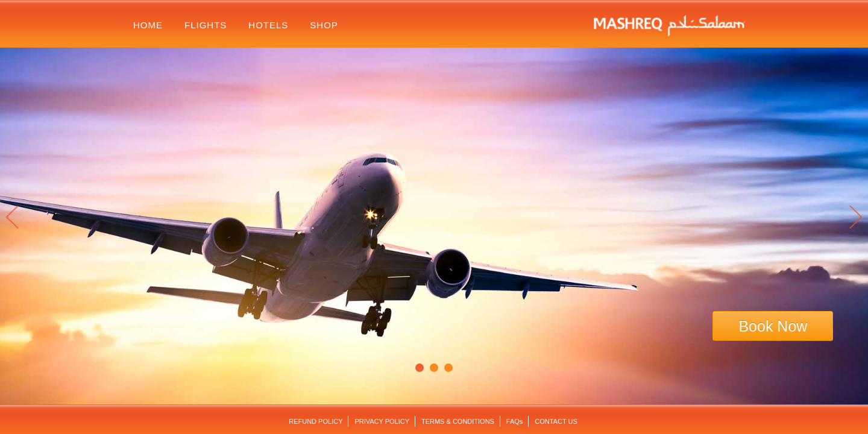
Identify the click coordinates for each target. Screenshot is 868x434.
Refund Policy (316, 421)
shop (324, 25)
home (148, 25)
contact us (556, 421)
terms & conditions (458, 421)
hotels (268, 25)
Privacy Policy (382, 421)
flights (206, 25)
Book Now (773, 326)
